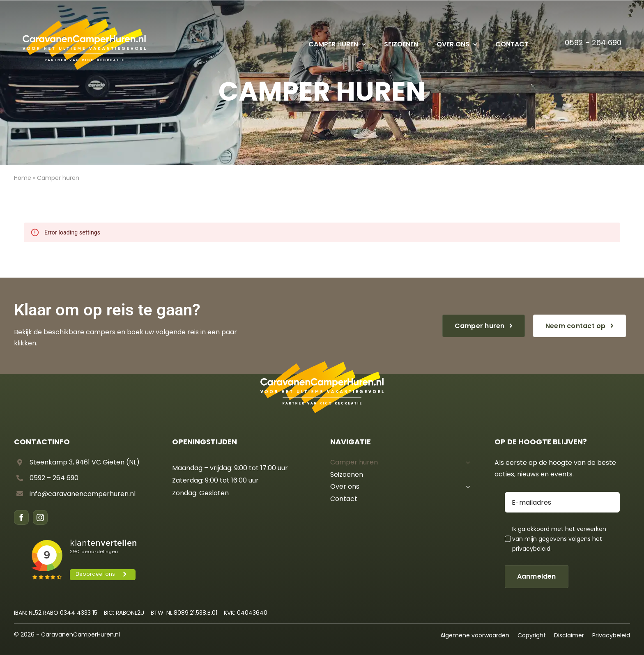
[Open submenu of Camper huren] (466, 462)
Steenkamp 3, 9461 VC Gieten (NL (83, 462)
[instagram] (40, 517)
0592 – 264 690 (593, 43)
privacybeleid (531, 549)
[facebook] (21, 517)
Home (23, 178)
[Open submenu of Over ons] (466, 487)
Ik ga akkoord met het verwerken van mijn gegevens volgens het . (559, 539)
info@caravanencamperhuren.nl (83, 494)
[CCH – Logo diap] (84, 21)
